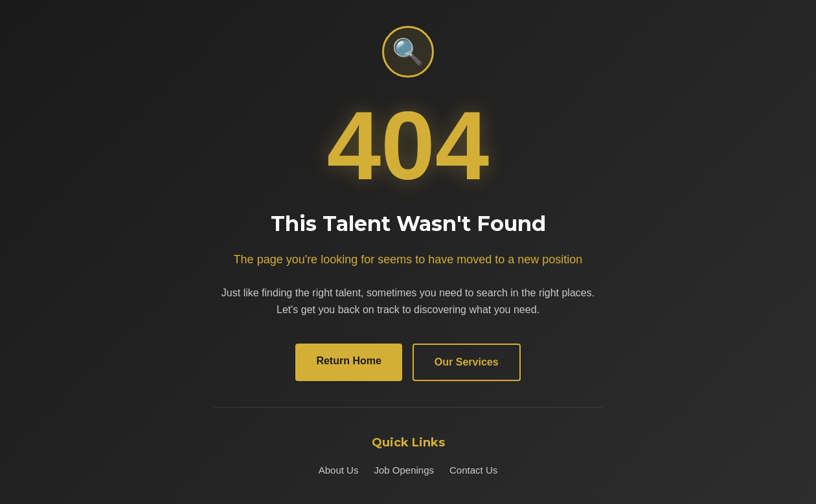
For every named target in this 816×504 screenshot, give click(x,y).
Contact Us (473, 470)
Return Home (348, 361)
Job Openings (404, 470)
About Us (339, 470)
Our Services (467, 362)
